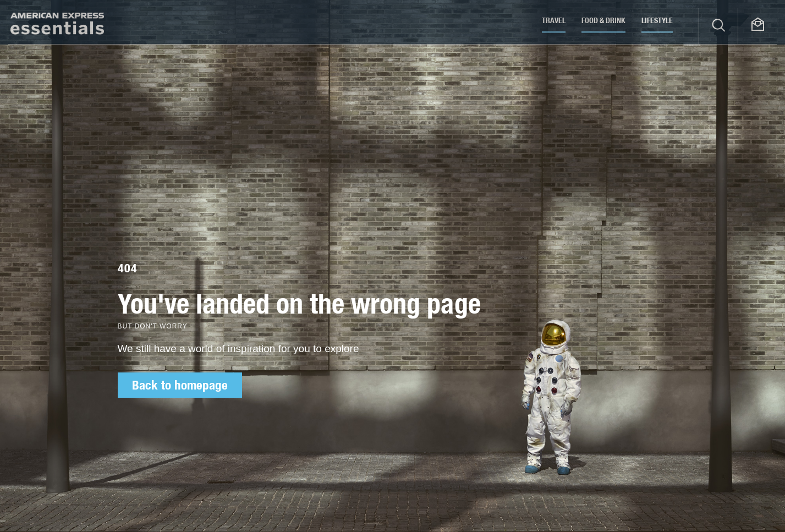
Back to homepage (180, 385)
